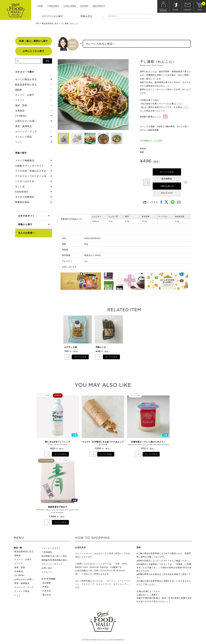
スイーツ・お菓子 (25, 95)
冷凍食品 (20, 111)
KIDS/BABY (22, 192)
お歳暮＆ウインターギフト (30, 166)
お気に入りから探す (34, 51)
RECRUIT (99, 6)
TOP (40, 6)
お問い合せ (47, 568)
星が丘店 (47, 595)
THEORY (53, 6)
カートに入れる (167, 172)
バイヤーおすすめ (25, 181)
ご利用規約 (47, 552)
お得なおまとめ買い (26, 121)
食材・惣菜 (21, 105)
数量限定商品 (22, 202)
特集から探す (25, 224)
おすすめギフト (27, 216)
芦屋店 (46, 587)
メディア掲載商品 (25, 161)
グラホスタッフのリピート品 (31, 176)
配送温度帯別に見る (50, 24)
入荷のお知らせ (167, 186)
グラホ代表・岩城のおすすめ (31, 171)
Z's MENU (21, 116)
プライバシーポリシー (52, 564)
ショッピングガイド (51, 548)
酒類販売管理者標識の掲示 (54, 560)
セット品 (20, 187)
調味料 (19, 90)
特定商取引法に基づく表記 (54, 556)
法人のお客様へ (27, 233)
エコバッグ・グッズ (26, 131)
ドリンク (20, 100)
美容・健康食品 (24, 126)
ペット (19, 142)
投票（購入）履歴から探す (34, 41)
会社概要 (47, 583)
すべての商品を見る (26, 79)
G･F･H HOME (49, 579)
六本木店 (47, 591)
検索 (47, 61)
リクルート (47, 572)
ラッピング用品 (24, 137)
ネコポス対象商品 (25, 197)
